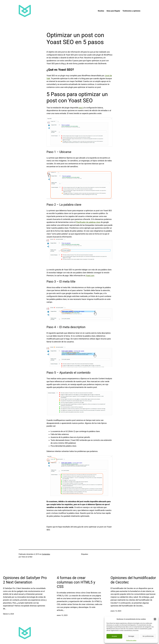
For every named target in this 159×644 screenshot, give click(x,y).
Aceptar (114, 636)
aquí (81, 108)
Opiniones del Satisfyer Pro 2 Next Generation (25, 580)
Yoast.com (90, 276)
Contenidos (46, 554)
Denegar (131, 636)
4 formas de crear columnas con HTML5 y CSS (76, 582)
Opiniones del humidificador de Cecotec (133, 580)
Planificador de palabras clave (88, 222)
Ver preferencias (148, 636)
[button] (155, 619)
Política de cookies (131, 640)
